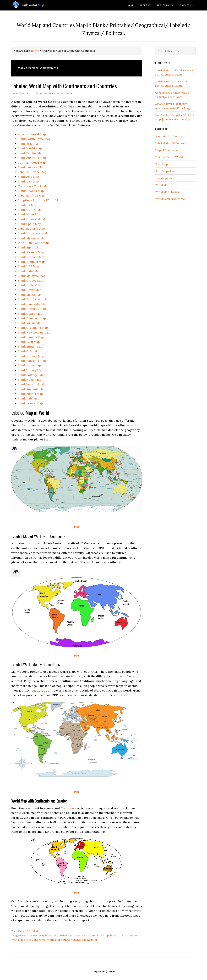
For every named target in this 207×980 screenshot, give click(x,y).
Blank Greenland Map (33, 328)
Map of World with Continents (122, 935)
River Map (161, 164)
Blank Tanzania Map (32, 361)
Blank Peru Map (29, 342)
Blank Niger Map (29, 214)
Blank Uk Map (27, 205)
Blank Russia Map (30, 323)
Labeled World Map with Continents (80, 935)
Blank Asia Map (28, 177)
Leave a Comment (63, 93)
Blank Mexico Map (31, 295)
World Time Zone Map (33, 243)
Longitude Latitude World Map (40, 200)
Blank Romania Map (32, 389)
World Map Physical (167, 192)
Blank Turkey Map (30, 370)
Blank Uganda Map (31, 191)
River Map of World (167, 171)
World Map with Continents (28, 940)
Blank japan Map (29, 365)
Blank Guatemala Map (33, 219)
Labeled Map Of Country (170, 143)
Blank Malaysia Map (32, 276)
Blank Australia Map (32, 158)
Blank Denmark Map (32, 318)
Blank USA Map (28, 181)
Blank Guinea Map (31, 210)
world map (36, 543)
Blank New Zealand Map (35, 332)
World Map (34, 931)
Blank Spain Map (29, 224)
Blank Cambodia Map (33, 304)
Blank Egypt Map (30, 247)
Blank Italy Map (29, 398)
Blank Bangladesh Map (34, 299)
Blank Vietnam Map (31, 262)
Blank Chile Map (29, 285)
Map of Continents (167, 150)
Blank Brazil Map (30, 144)
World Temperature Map (171, 199)
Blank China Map (30, 290)
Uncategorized (165, 178)
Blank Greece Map (30, 280)
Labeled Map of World (42, 935)
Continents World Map (34, 186)
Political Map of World (169, 157)
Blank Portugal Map (32, 375)
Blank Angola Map (30, 394)
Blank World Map (37, 5)
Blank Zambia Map (31, 153)
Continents (69, 808)
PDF (77, 527)
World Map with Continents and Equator (72, 940)
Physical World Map (32, 134)
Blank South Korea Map (34, 139)
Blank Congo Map (30, 314)
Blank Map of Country (169, 136)
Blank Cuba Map (29, 351)
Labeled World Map (31, 229)
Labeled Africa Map (31, 195)
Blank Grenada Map (31, 257)
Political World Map (32, 163)
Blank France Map (30, 403)
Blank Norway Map (31, 356)
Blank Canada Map (31, 337)
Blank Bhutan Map (30, 346)
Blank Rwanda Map (31, 252)
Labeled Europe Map (32, 172)
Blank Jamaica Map (31, 167)
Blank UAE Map (28, 266)
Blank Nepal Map (30, 380)
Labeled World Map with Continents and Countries (64, 86)
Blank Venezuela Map (33, 384)
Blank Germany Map (32, 309)
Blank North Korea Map (34, 233)
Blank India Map (29, 271)
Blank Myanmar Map (32, 238)
